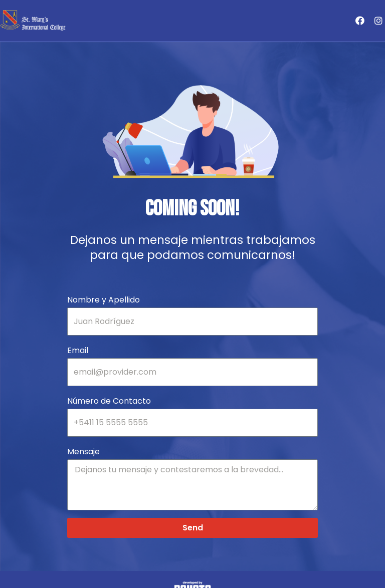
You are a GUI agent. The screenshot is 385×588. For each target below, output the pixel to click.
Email (78, 350)
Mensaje (83, 452)
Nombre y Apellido (104, 300)
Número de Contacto (109, 401)
